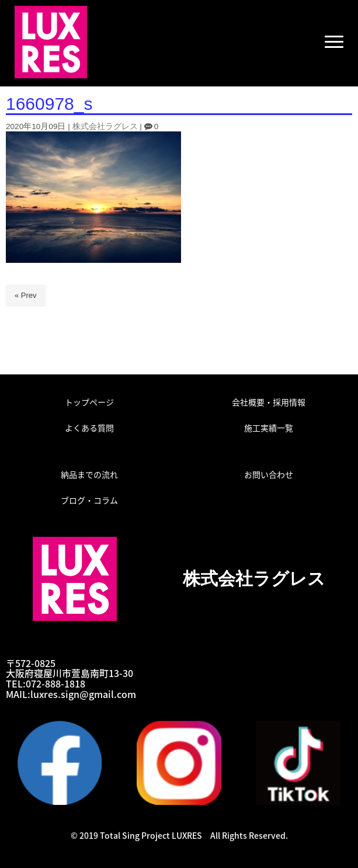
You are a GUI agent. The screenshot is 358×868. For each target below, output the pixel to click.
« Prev (26, 295)
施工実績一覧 (269, 428)
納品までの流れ (89, 474)
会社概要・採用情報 (269, 402)
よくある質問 (89, 428)
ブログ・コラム (89, 500)
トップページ (89, 402)
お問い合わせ (269, 474)
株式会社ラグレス (105, 126)
